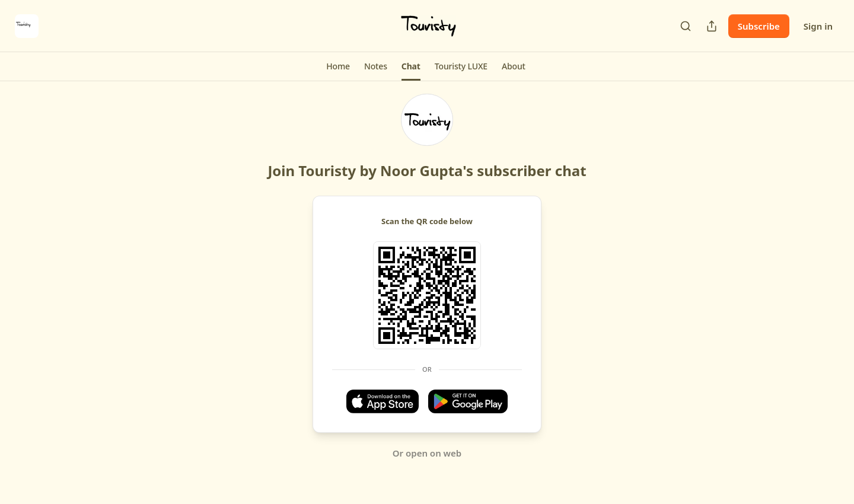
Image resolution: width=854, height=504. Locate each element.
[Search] (686, 26)
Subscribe (759, 26)
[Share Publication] (712, 26)
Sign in (818, 26)
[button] (338, 66)
